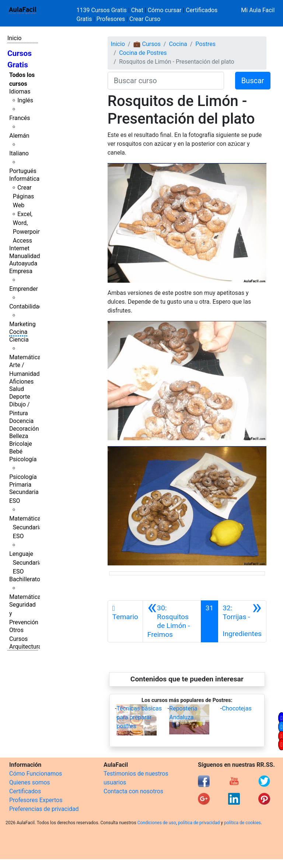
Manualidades (28, 256)
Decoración (24, 429)
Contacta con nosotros (133, 791)
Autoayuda (23, 263)
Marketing (22, 324)
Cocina (18, 332)
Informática (24, 179)
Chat (137, 10)
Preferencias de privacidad (44, 809)
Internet (19, 248)
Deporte (20, 397)
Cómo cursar (165, 10)
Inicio (14, 38)
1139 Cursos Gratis (102, 10)
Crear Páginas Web (23, 196)
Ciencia (19, 340)
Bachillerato (25, 579)
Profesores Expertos (36, 800)
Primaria (20, 485)
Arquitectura (25, 647)
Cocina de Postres (143, 53)
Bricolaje (21, 444)
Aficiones (21, 382)
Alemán (19, 136)
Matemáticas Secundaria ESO (27, 527)
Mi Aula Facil (258, 10)
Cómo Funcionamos (36, 774)
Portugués (23, 171)
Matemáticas (27, 357)
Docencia (21, 421)
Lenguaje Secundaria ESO (26, 563)
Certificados (25, 791)
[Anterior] (172, 621)
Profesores (111, 19)
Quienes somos (30, 782)
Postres (205, 44)
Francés (20, 118)
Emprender (24, 289)
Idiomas (20, 91)
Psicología (23, 459)
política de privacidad (199, 823)
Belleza (19, 436)
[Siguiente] (242, 621)
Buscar (253, 81)
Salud (17, 389)
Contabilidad (26, 306)
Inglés (25, 100)
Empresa (21, 271)
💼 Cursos (147, 44)
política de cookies (242, 823)
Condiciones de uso (157, 823)
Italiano (19, 153)
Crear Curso (145, 19)
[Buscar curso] (166, 81)
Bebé (16, 451)
